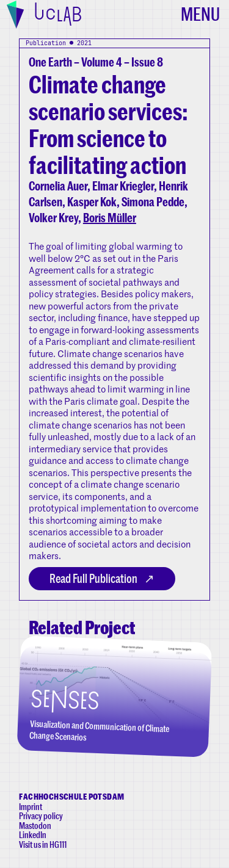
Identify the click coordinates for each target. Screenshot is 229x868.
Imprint (31, 807)
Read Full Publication (93, 578)
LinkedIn (33, 835)
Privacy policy (41, 816)
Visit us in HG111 (43, 844)
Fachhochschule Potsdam (71, 797)
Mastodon (35, 826)
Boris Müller (110, 218)
